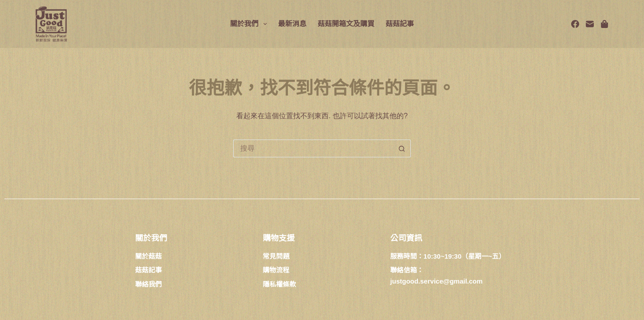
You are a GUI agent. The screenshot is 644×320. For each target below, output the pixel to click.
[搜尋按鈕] (402, 148)
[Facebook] (575, 24)
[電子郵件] (590, 24)
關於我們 (250, 24)
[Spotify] (604, 24)
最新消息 (292, 24)
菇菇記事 (400, 24)
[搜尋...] (313, 148)
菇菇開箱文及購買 (346, 24)
